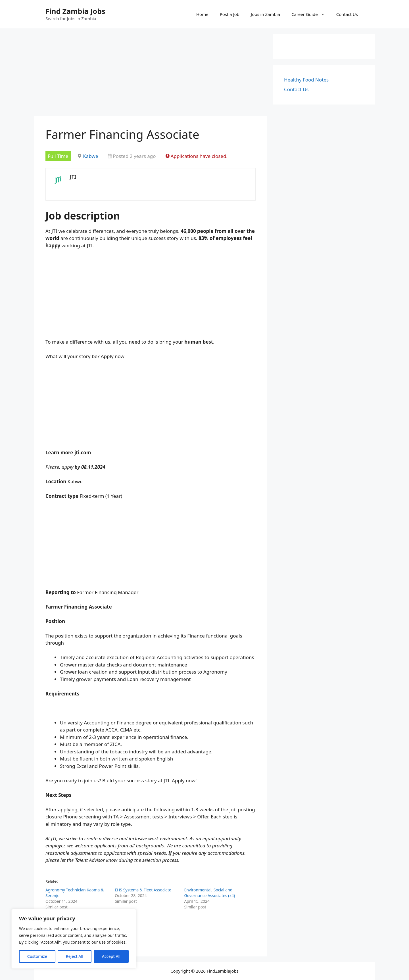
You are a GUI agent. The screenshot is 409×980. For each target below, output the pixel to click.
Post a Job (230, 14)
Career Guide (311, 14)
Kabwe (90, 156)
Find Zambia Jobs (75, 11)
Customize (37, 956)
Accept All (111, 956)
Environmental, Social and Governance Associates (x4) (209, 893)
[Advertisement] (151, 74)
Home (202, 14)
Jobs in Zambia (265, 14)
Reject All (75, 956)
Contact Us (347, 14)
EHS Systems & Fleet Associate (143, 890)
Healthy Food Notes (306, 80)
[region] (74, 939)
